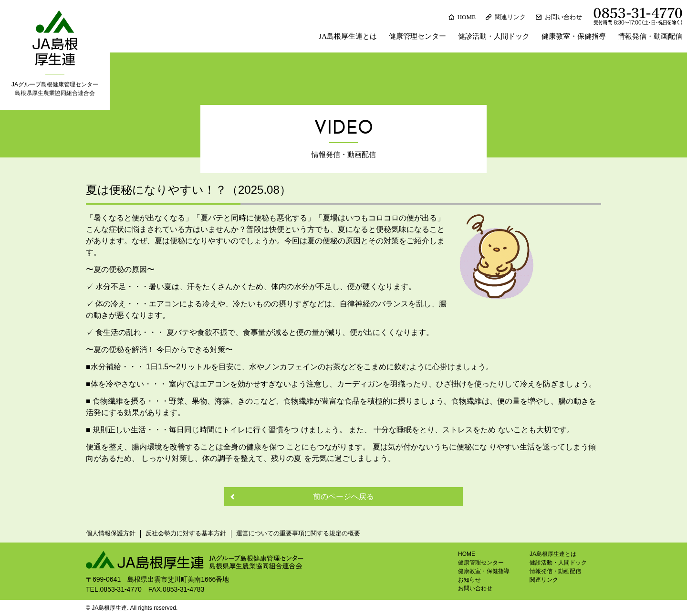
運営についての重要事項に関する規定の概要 (298, 533)
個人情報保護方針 (111, 533)
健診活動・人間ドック (494, 36)
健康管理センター (417, 36)
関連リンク (510, 17)
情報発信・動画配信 (650, 36)
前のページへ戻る (343, 496)
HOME (467, 17)
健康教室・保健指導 (574, 36)
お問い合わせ (563, 17)
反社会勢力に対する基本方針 (186, 533)
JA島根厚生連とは (348, 36)
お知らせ (469, 580)
